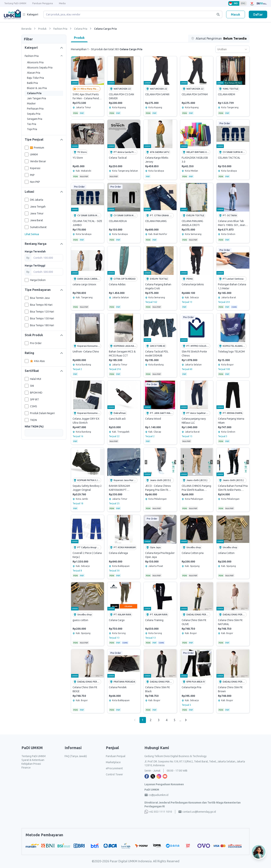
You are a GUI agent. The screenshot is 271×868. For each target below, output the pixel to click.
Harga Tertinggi (35, 266)
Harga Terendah (35, 251)
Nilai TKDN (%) (34, 426)
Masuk (236, 14)
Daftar (258, 14)
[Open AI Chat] (259, 853)
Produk (79, 38)
